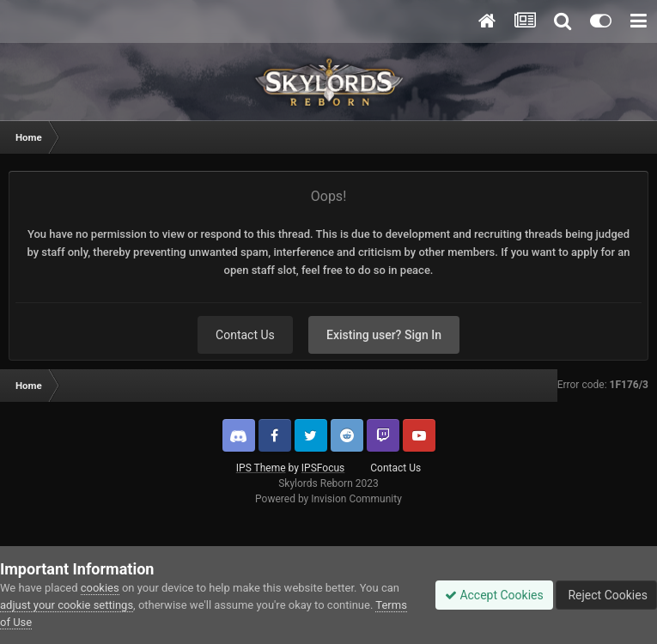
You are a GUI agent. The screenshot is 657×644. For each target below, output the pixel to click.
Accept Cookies (494, 595)
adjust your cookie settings (67, 605)
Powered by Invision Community (328, 499)
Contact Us (245, 335)
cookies (100, 588)
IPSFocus (323, 468)
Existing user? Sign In (384, 335)
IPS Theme (261, 468)
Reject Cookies (606, 595)
